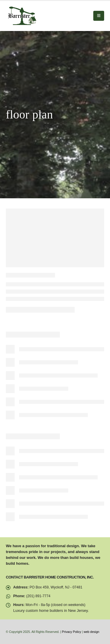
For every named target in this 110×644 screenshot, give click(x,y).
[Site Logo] (22, 16)
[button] (99, 16)
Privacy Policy (71, 632)
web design (91, 632)
